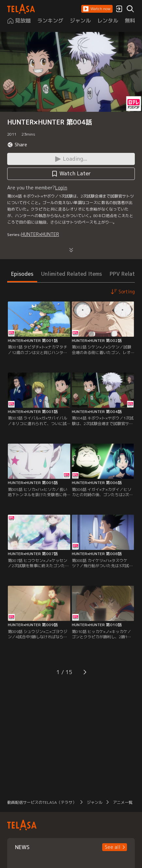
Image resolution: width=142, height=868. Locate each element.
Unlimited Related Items (71, 274)
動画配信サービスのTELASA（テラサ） (42, 802)
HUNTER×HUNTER (40, 234)
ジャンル (95, 802)
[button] (97, 9)
